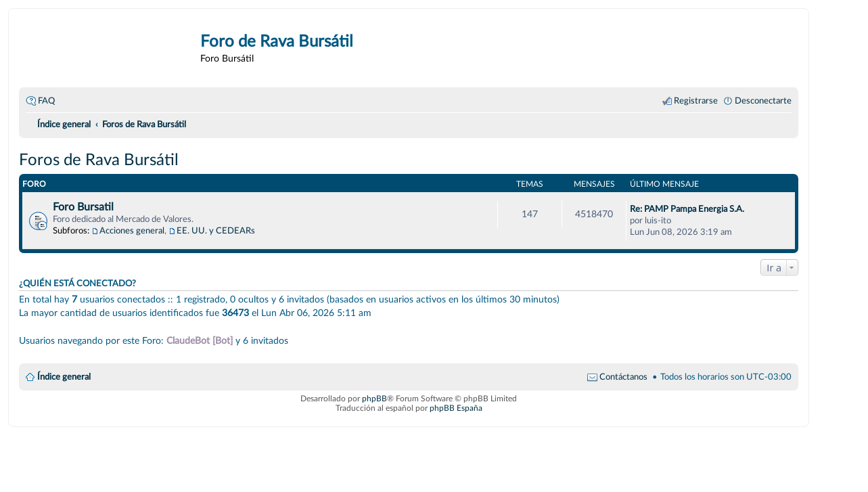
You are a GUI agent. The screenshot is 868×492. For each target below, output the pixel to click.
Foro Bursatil (83, 207)
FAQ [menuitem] (46, 101)
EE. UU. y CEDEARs (216, 231)
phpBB (374, 399)
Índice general (64, 377)
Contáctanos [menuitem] (623, 377)
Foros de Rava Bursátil (99, 160)
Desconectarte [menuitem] (763, 101)
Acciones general (132, 231)
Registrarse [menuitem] (696, 101)
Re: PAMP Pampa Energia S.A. (687, 209)
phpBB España (456, 408)
